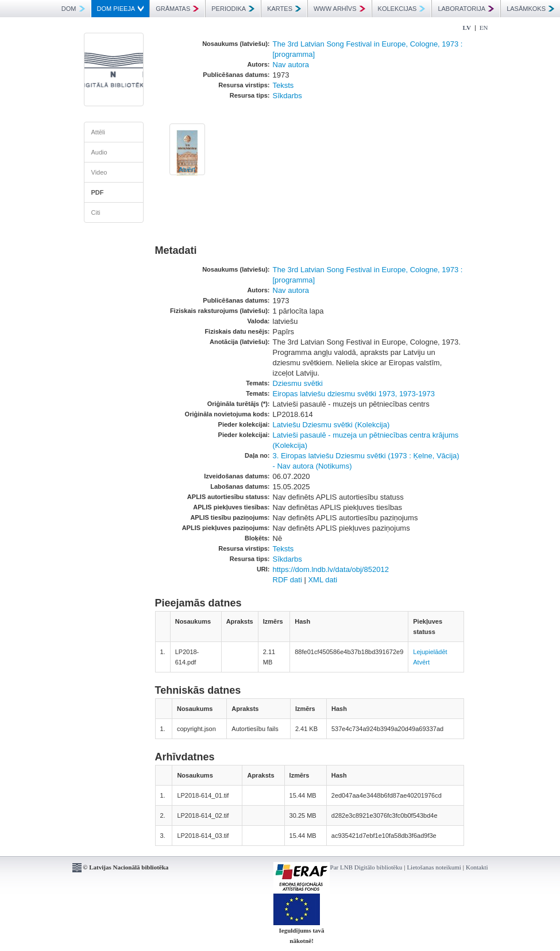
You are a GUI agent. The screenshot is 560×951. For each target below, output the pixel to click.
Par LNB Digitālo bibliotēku (366, 867)
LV (467, 28)
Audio (99, 152)
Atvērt (187, 169)
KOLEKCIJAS (402, 9)
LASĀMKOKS (530, 9)
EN (484, 28)
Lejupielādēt (430, 652)
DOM (73, 9)
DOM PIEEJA (121, 9)
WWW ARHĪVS (339, 9)
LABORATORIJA (466, 9)
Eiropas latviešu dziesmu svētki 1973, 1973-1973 (354, 394)
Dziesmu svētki (298, 383)
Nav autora (291, 65)
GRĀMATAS (177, 9)
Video (99, 172)
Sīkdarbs (287, 96)
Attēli (98, 132)
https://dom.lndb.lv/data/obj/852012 (331, 569)
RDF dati (287, 580)
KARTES (284, 9)
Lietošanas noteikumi (434, 867)
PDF (98, 192)
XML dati (323, 580)
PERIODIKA (233, 9)
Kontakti (477, 867)
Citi (96, 212)
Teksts (283, 85)
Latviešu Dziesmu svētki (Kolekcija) (331, 425)
